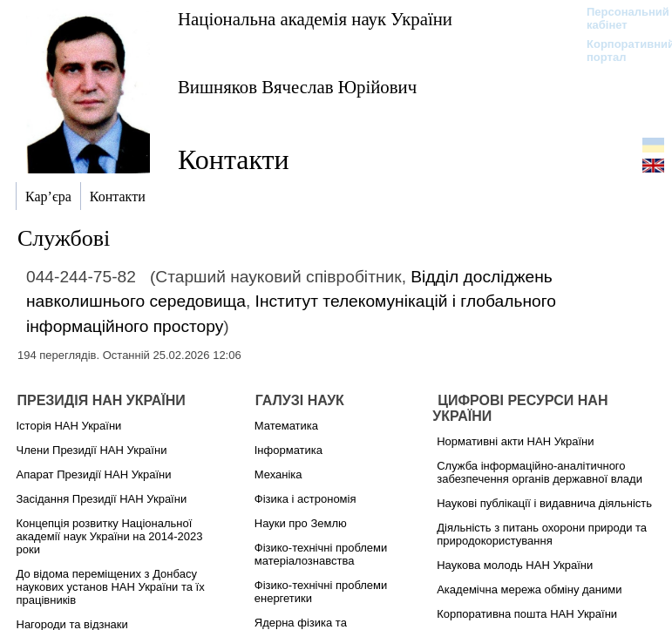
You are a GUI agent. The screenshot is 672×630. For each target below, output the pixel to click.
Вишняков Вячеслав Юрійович (297, 87)
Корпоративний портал (619, 51)
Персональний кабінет (619, 18)
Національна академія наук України (315, 19)
